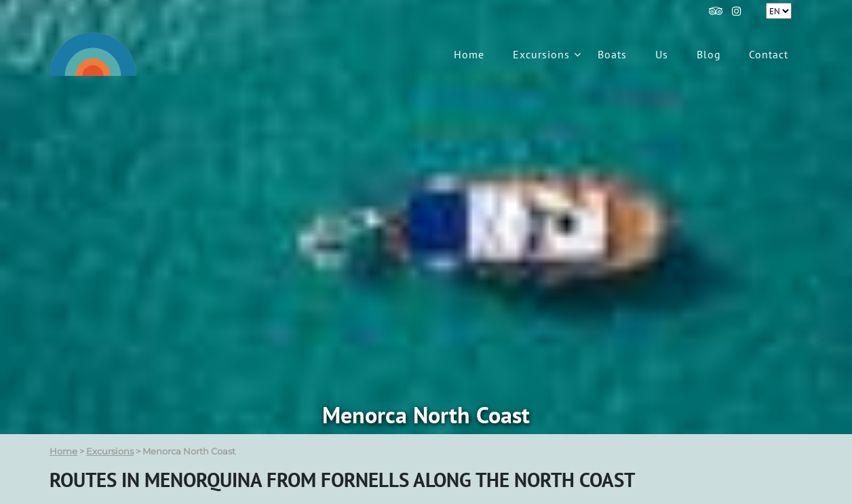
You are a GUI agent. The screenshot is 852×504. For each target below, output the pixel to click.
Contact (769, 54)
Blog (709, 54)
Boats (612, 54)
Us (662, 54)
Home (469, 54)
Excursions (541, 54)
